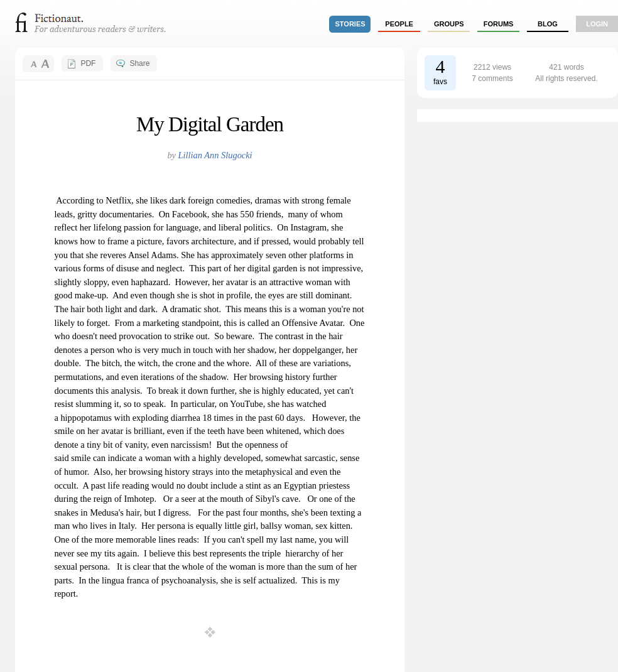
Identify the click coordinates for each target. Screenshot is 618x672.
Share (139, 63)
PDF (88, 63)
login (597, 24)
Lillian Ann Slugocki (215, 155)
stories (350, 24)
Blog (548, 24)
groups (449, 24)
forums (499, 24)
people (399, 24)
